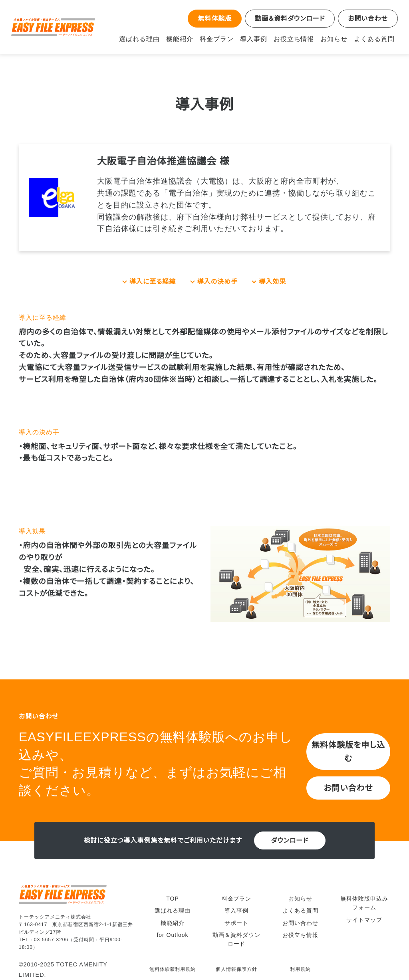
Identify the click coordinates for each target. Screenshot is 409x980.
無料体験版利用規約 (173, 962)
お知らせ (338, 39)
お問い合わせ (368, 18)
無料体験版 (213, 18)
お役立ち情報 (300, 39)
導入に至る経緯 (153, 281)
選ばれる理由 (148, 39)
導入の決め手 (218, 281)
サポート (237, 919)
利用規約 (300, 962)
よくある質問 (376, 39)
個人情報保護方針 (236, 962)
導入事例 (260, 39)
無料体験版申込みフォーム (364, 899)
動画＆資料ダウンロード (289, 18)
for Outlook (173, 931)
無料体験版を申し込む (348, 751)
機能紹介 (188, 39)
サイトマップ (364, 916)
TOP (173, 895)
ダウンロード (289, 840)
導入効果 (272, 281)
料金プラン (224, 39)
